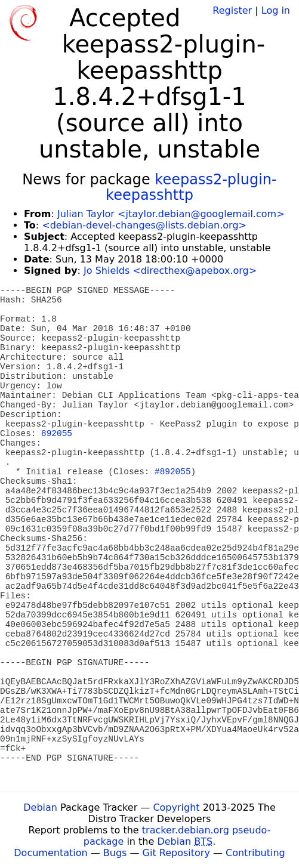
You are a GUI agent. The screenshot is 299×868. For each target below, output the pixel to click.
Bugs (115, 853)
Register (232, 10)
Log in (276, 10)
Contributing (255, 853)
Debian (40, 807)
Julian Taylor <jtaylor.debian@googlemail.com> (171, 214)
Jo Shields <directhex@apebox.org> (170, 271)
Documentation (50, 853)
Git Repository (176, 853)
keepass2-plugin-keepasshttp (191, 187)
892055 (57, 434)
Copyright (176, 807)
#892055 (172, 472)
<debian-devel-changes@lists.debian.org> (144, 225)
